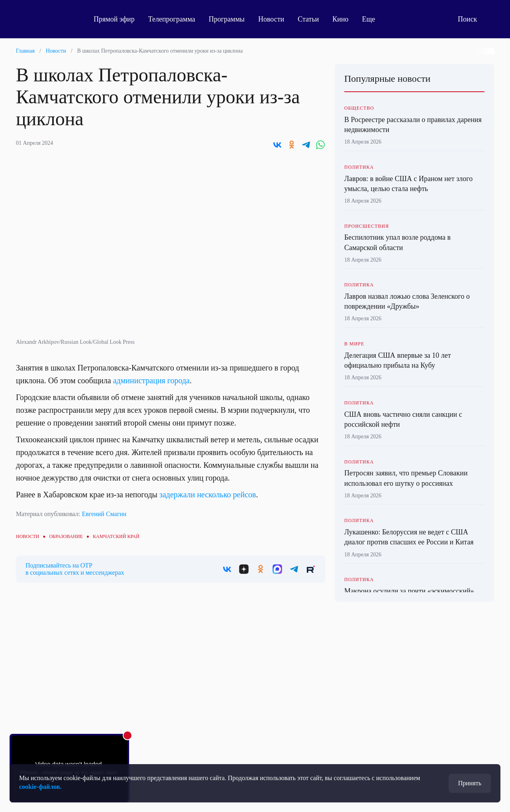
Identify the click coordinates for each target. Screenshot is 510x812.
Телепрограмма (172, 19)
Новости (271, 19)
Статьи (308, 19)
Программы (227, 19)
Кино (340, 19)
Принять (470, 783)
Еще (373, 19)
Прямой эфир (114, 19)
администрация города (151, 380)
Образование (66, 536)
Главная (25, 51)
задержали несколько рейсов (208, 495)
